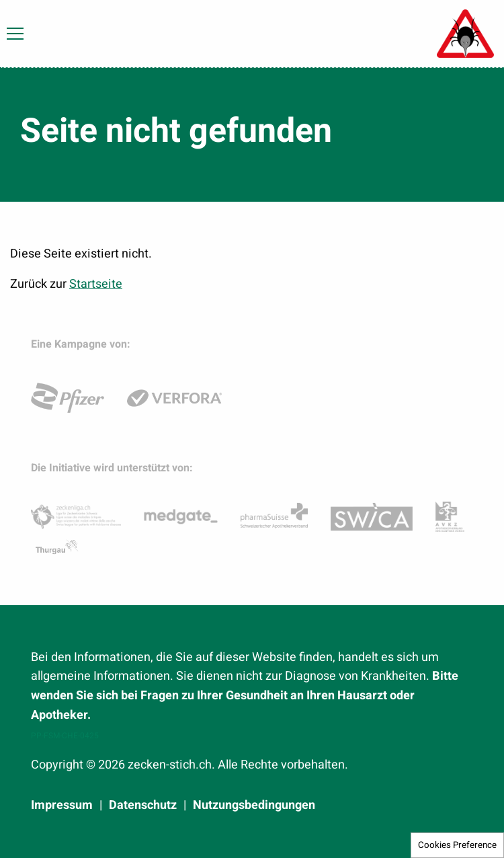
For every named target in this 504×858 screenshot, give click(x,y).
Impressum (62, 806)
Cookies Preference (457, 845)
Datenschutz (143, 806)
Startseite (96, 284)
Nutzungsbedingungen (254, 806)
